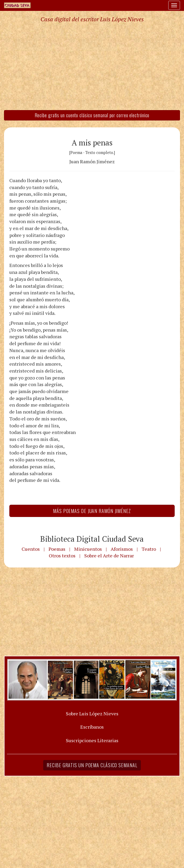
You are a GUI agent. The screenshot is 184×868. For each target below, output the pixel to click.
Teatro (149, 549)
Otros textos (62, 556)
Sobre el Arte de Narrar (109, 556)
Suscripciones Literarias (92, 740)
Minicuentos (88, 549)
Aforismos (122, 549)
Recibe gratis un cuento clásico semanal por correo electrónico (92, 115)
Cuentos (31, 549)
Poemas (57, 549)
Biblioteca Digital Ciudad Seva (92, 539)
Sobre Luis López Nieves (92, 713)
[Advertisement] (92, 66)
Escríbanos (92, 727)
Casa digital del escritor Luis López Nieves (92, 19)
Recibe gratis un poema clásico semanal (92, 765)
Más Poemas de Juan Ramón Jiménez (92, 511)
